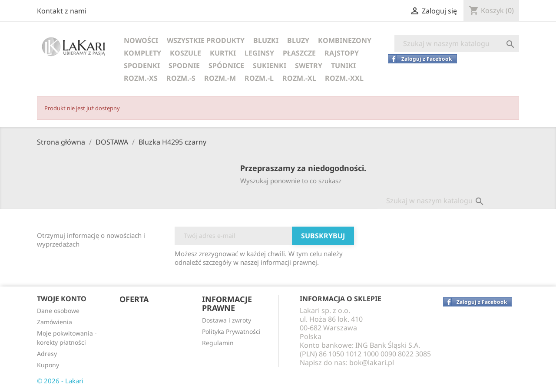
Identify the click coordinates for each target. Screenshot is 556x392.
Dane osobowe (58, 311)
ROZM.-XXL (344, 78)
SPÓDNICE (226, 66)
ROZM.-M (220, 78)
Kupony (48, 365)
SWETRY (309, 66)
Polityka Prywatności (231, 331)
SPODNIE (184, 66)
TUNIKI (343, 66)
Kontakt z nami (62, 11)
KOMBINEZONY (345, 40)
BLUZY (298, 40)
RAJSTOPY (342, 53)
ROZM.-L (259, 78)
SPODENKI (142, 66)
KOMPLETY (142, 53)
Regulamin (218, 343)
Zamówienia (55, 322)
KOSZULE (185, 53)
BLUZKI (266, 40)
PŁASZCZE (299, 53)
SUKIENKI (270, 66)
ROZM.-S (181, 78)
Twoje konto (62, 299)
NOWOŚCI (141, 40)
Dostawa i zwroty (227, 320)
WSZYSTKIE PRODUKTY (206, 40)
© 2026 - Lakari (60, 381)
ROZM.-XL (299, 78)
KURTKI (223, 53)
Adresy (47, 354)
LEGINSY (259, 53)
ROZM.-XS (141, 78)
